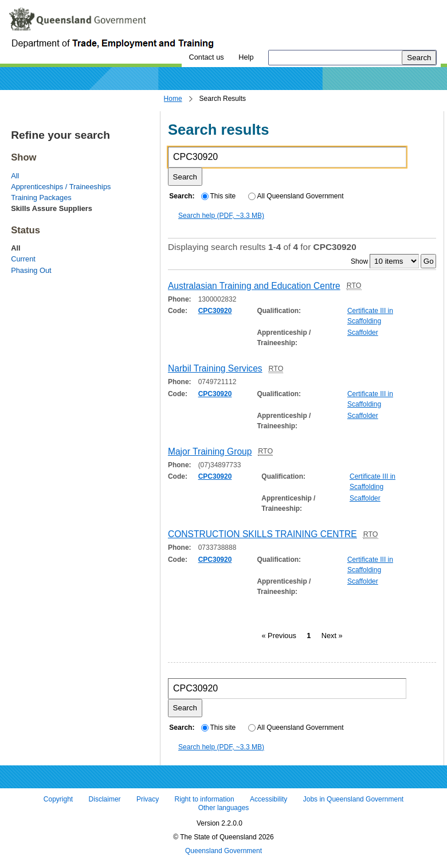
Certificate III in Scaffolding (370, 316)
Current (23, 259)
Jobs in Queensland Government (353, 799)
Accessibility (268, 799)
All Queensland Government (296, 196)
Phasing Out (31, 270)
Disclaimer (105, 799)
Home (173, 99)
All (15, 176)
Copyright (58, 799)
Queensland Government (223, 851)
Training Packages (41, 198)
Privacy (148, 799)
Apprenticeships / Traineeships (61, 187)
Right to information (205, 799)
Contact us (206, 57)
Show (359, 261)
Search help (221, 216)
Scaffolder (363, 333)
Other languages (224, 808)
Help (246, 57)
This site (218, 196)
